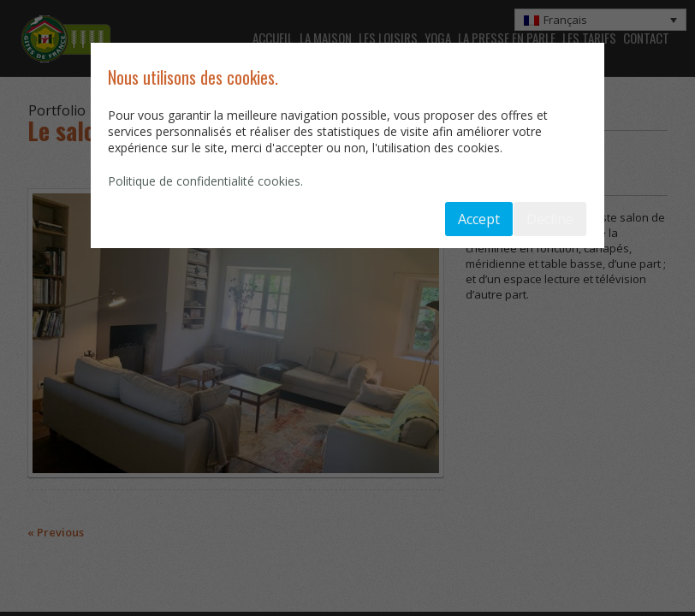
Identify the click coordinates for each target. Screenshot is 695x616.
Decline (550, 219)
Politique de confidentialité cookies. (205, 181)
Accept (479, 219)
